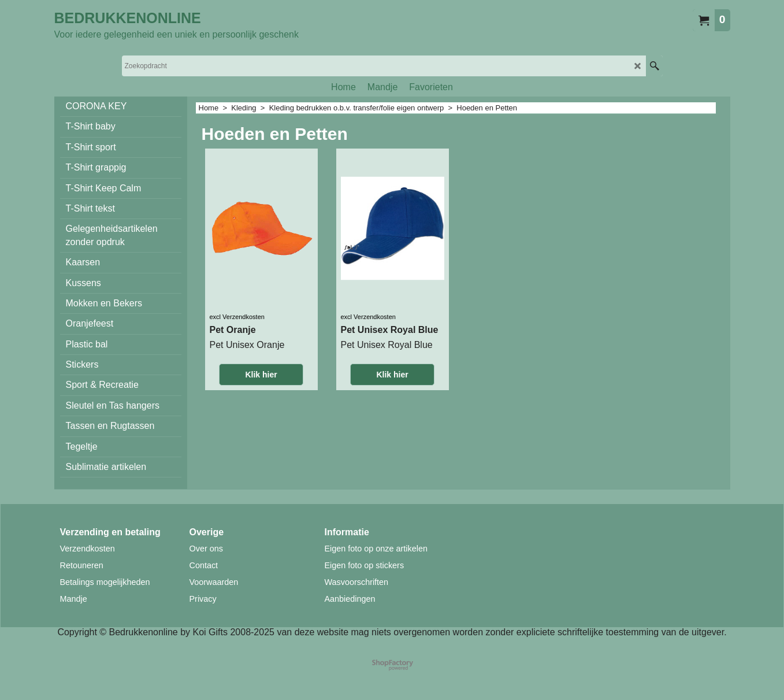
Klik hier (261, 375)
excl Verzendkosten (237, 317)
